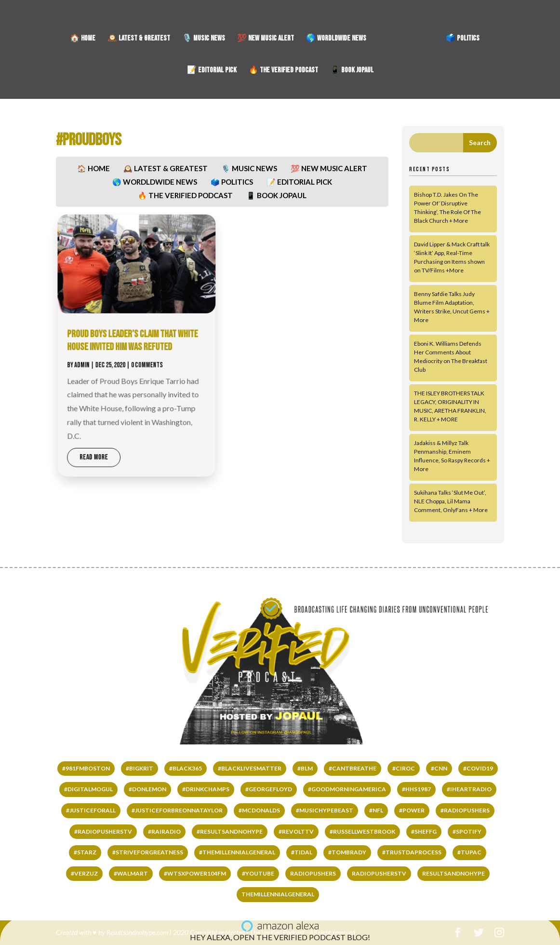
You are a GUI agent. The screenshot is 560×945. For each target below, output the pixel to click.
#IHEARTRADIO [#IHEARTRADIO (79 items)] (469, 789)
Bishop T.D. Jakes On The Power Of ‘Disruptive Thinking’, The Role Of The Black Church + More (447, 208)
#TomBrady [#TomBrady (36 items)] (347, 852)
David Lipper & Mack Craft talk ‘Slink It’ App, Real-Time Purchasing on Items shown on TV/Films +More (452, 257)
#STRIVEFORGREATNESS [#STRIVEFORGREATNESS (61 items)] (148, 852)
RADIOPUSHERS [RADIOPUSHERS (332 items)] (313, 873)
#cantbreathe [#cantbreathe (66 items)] (353, 768)
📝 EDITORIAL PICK (212, 71)
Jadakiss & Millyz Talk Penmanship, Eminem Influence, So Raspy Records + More (452, 456)
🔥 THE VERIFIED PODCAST (283, 71)
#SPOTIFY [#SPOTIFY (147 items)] (467, 831)
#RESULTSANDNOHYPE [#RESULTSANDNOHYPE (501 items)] (230, 831)
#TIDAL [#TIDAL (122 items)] (302, 852)
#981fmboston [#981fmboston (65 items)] (86, 768)
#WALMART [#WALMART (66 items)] (131, 873)
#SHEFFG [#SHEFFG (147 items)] (424, 831)
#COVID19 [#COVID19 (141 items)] (478, 768)
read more (106, 447)
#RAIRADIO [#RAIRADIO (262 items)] (164, 831)
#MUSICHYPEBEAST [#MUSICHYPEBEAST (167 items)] (325, 810)
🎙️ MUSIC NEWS (204, 39)
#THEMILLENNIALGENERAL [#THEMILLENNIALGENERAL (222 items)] (237, 852)
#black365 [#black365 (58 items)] (186, 768)
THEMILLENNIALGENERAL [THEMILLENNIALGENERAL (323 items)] (278, 894)
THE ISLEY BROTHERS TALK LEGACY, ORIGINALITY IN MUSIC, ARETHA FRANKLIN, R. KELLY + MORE (450, 406)
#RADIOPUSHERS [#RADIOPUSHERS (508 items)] (465, 810)
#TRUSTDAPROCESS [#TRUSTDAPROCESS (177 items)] (412, 852)
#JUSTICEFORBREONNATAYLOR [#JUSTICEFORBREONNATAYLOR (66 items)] (177, 810)
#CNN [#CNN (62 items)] (439, 768)
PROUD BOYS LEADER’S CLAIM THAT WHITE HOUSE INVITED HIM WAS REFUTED (141, 342)
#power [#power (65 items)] (412, 810)
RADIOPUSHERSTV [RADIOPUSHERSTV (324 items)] (379, 873)
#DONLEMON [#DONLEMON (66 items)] (147, 789)
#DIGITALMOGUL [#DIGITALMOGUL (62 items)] (88, 789)
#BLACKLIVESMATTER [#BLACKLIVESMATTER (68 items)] (250, 768)
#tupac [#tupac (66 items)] (469, 852)
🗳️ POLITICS (463, 39)
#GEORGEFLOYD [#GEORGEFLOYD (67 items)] (269, 789)
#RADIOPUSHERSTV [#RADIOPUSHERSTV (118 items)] (103, 831)
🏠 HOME (83, 39)
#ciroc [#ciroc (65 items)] (404, 768)
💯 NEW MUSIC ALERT (266, 39)
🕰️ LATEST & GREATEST (139, 39)
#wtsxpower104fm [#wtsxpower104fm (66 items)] (195, 873)
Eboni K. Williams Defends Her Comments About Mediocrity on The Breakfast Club (451, 357)
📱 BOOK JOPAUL (352, 71)
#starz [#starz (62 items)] (85, 852)
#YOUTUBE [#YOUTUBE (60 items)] (258, 873)
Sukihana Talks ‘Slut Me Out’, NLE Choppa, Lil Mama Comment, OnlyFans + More (451, 501)
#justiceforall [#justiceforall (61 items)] (91, 810)
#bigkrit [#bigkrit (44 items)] (140, 768)
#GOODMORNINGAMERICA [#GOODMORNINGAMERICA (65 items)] (347, 789)
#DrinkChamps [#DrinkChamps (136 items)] (206, 789)
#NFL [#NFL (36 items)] (376, 810)
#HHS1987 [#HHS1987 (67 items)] (416, 789)
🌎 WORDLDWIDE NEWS (336, 39)
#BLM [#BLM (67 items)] (305, 768)
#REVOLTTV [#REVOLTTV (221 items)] (296, 831)
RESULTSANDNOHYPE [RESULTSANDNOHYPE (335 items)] (453, 873)
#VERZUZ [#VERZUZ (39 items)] (84, 873)
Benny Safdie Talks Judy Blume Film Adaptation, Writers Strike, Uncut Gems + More (452, 307)
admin (96, 364)
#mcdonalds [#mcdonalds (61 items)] (259, 810)
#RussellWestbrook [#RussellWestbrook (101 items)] (362, 831)
